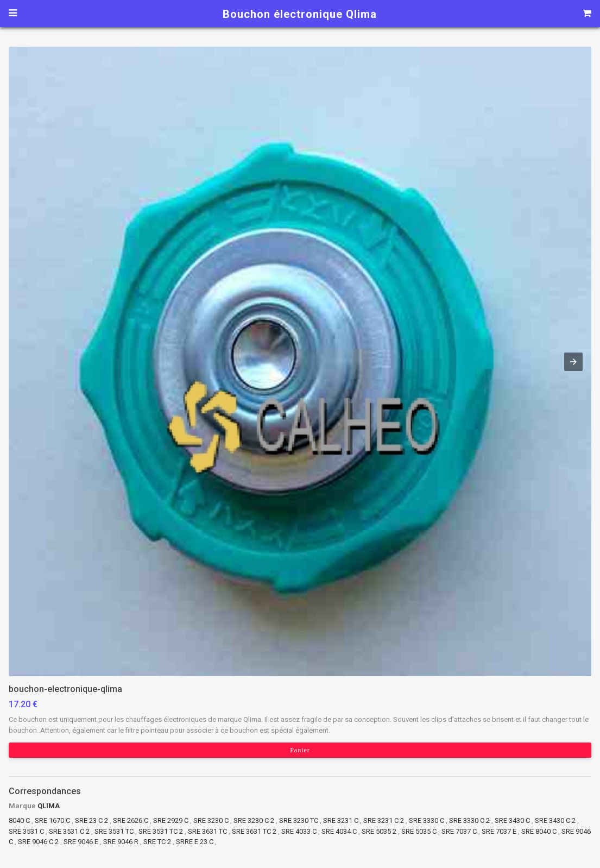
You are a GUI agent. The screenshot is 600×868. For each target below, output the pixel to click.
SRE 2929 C (172, 820)
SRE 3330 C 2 (469, 820)
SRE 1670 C (52, 820)
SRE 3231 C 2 (384, 820)
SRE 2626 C (131, 820)
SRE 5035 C (419, 831)
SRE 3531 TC (114, 831)
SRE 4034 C (339, 831)
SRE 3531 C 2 (69, 831)
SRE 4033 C (299, 831)
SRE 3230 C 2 (254, 820)
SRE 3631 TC (207, 831)
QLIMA (49, 806)
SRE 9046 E (81, 842)
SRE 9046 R (121, 842)
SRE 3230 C (211, 820)
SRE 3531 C (26, 831)
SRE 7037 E (499, 831)
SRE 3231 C (341, 820)
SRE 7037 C (459, 831)
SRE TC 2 (157, 842)
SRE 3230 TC (299, 820)
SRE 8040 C (539, 831)
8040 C (19, 820)
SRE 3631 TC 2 (254, 831)
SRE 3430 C (512, 820)
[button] (300, 361)
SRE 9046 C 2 (38, 842)
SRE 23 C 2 (91, 820)
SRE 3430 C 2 (555, 820)
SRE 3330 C (427, 820)
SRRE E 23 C (195, 842)
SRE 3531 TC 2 (161, 831)
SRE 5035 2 (379, 831)
